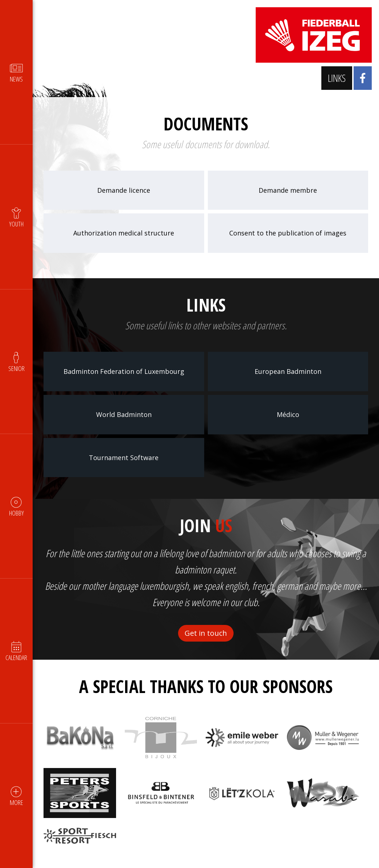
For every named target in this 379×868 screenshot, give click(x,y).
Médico (288, 414)
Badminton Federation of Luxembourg (124, 371)
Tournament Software (124, 458)
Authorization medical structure (124, 233)
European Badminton (288, 371)
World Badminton (124, 414)
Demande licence (124, 190)
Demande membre (288, 190)
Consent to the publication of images (288, 233)
